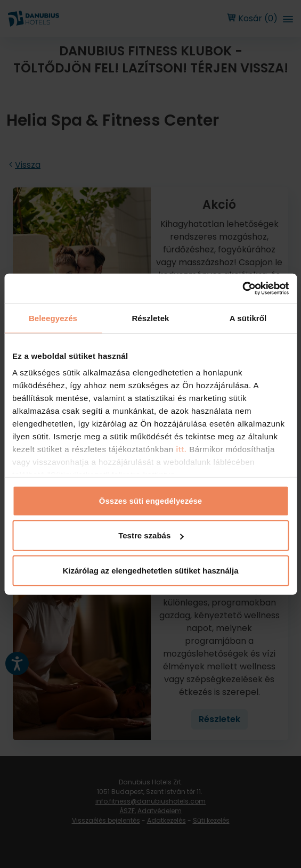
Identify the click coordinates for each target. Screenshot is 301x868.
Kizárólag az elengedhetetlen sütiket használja (150, 570)
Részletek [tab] (150, 318)
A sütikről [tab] (248, 318)
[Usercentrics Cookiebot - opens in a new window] (242, 289)
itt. (180, 449)
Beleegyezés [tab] (53, 318)
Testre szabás (151, 535)
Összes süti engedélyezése (150, 500)
